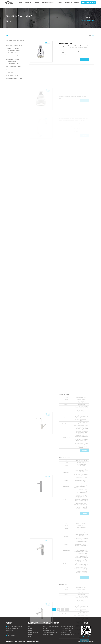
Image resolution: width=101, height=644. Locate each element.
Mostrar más (85, 65)
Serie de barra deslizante (14, 53)
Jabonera (10, 72)
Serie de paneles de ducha (13, 56)
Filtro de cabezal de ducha (14, 61)
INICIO (21, 3)
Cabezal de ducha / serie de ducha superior (15, 41)
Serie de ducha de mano (13, 59)
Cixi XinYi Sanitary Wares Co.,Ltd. (21, 642)
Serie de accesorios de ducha (14, 79)
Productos (28, 3)
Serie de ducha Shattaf (14, 63)
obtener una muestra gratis (89, 3)
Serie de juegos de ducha (14, 51)
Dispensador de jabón (12, 70)
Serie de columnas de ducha (14, 49)
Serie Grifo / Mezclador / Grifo (14, 45)
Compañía (36, 3)
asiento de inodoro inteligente (14, 67)
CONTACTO (60, 3)
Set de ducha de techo (12, 75)
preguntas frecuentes (48, 3)
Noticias (67, 3)
